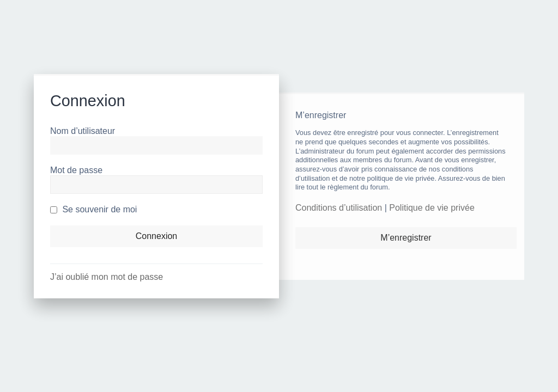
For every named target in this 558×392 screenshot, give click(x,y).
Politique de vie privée (432, 208)
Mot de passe (76, 170)
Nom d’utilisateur (83, 131)
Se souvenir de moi (93, 209)
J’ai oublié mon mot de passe (107, 277)
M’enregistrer (406, 238)
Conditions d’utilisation (339, 208)
